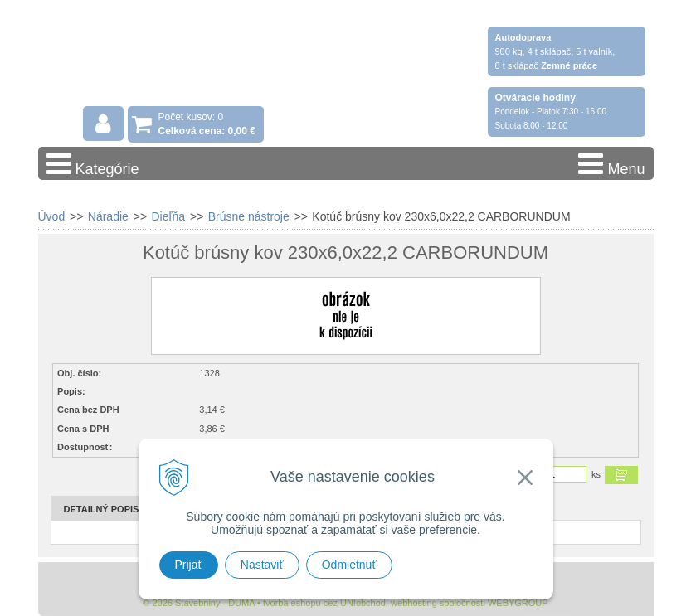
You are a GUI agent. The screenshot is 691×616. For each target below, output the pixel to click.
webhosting (414, 603)
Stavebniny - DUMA (182, 60)
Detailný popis (102, 509)
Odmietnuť (349, 565)
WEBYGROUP (518, 603)
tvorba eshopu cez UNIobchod (324, 603)
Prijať (189, 565)
